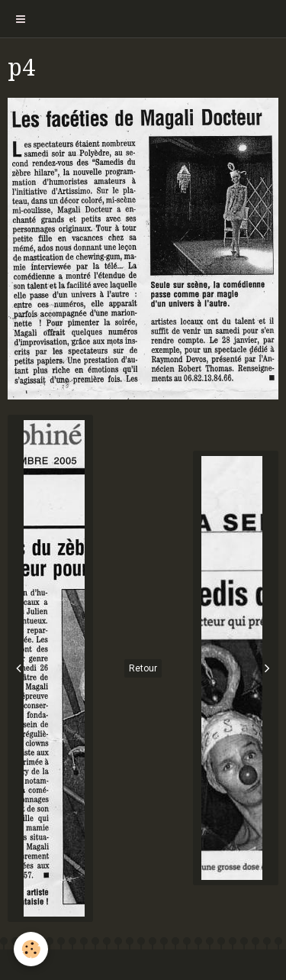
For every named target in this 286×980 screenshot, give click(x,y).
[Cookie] (31, 949)
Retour (143, 668)
